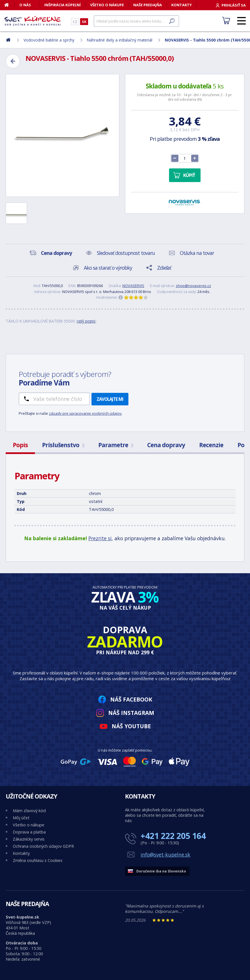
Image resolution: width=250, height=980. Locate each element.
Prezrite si (100, 538)
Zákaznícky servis (29, 839)
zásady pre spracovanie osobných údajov (85, 413)
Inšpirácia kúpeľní (63, 5)
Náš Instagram (131, 713)
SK (84, 22)
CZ (75, 22)
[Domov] (10, 5)
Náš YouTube (131, 726)
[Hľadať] (136, 21)
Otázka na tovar (197, 253)
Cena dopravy (166, 445)
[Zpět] (13, 61)
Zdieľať (164, 268)
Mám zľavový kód (29, 811)
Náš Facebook (131, 699)
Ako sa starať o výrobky (108, 268)
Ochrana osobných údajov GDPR (43, 846)
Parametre (116, 445)
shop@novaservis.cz (193, 286)
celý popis (86, 321)
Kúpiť (189, 175)
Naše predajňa (148, 5)
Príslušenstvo (63, 445)
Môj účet (21, 818)
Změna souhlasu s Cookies (38, 860)
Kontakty (182, 5)
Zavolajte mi (110, 399)
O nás (25, 5)
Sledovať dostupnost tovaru (126, 253)
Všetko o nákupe (107, 5)
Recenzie (211, 445)
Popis (20, 445)
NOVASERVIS (133, 286)
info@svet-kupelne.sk (165, 855)
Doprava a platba (29, 832)
